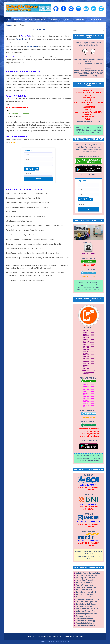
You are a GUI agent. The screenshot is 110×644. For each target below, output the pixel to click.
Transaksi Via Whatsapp (85, 621)
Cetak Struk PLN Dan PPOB (87, 609)
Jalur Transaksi (79, 20)
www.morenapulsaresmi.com (89, 122)
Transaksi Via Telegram (85, 623)
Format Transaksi (41, 20)
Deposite (29, 20)
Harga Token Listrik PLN (86, 592)
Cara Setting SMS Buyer (86, 604)
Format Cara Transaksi (85, 580)
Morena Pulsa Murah (48, 636)
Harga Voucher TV (83, 597)
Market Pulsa (38, 30)
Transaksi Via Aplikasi (84, 618)
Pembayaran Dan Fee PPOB (87, 599)
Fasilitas (66, 20)
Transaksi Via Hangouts (85, 626)
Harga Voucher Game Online (87, 595)
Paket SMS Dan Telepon (86, 585)
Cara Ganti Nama (82, 616)
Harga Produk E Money (85, 590)
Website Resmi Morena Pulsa (88, 573)
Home (7, 20)
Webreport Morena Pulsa (86, 611)
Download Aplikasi (94, 20)
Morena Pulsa (78, 636)
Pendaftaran (17, 20)
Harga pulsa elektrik (84, 583)
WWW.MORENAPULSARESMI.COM (60, 642)
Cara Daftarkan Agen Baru (86, 602)
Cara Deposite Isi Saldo (85, 578)
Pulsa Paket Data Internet (86, 587)
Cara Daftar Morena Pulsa (86, 576)
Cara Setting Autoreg (85, 606)
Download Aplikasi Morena (86, 614)
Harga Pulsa (56, 20)
